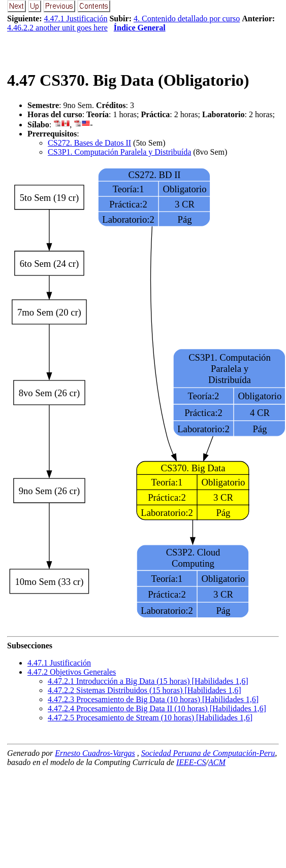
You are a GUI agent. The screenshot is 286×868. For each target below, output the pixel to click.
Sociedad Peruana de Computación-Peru (208, 753)
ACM (217, 762)
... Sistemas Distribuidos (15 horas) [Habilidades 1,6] (144, 690)
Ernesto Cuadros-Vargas (95, 753)
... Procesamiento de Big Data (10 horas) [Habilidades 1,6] (153, 699)
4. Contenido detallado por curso (187, 19)
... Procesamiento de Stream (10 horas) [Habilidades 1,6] (150, 718)
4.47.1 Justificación (76, 19)
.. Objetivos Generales (72, 672)
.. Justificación (59, 663)
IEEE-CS (191, 762)
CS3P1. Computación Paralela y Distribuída (119, 152)
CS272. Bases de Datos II (89, 143)
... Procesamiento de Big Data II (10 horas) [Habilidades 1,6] (157, 708)
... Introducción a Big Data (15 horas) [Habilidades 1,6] (148, 681)
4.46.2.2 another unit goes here (57, 28)
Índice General (140, 28)
